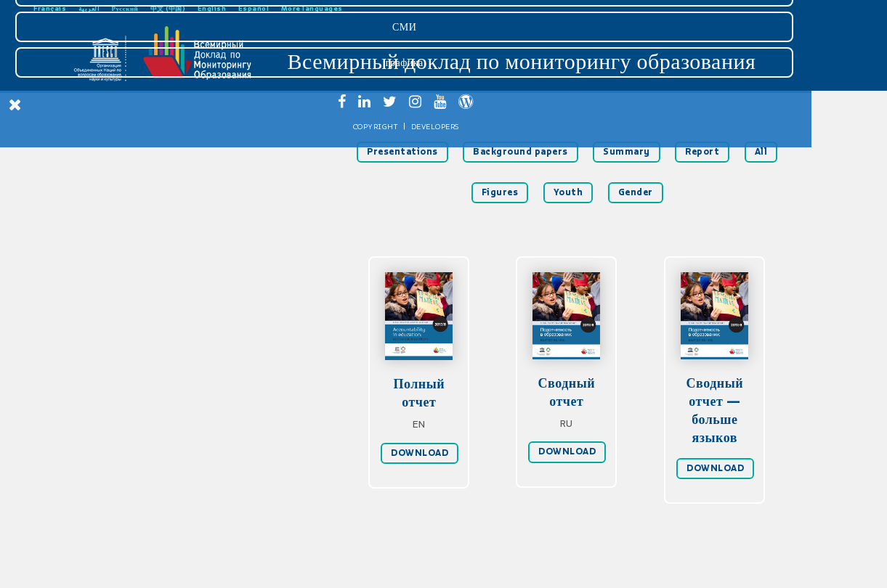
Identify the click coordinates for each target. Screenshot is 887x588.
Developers (138, 571)
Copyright (78, 571)
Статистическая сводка (109, 269)
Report (702, 152)
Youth (568, 192)
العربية (89, 8)
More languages (312, 8)
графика (108, 507)
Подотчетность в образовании (109, 197)
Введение (109, 174)
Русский (125, 8)
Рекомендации (109, 245)
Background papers (521, 152)
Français (50, 8)
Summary (627, 152)
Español (254, 8)
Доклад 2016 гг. (109, 317)
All (761, 152)
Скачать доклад (109, 126)
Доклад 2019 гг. (109, 293)
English (212, 8)
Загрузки (108, 436)
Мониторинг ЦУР (109, 221)
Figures (500, 192)
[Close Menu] (15, 105)
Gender (636, 192)
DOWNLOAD (420, 453)
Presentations (402, 152)
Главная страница (109, 150)
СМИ (107, 471)
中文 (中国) (168, 8)
